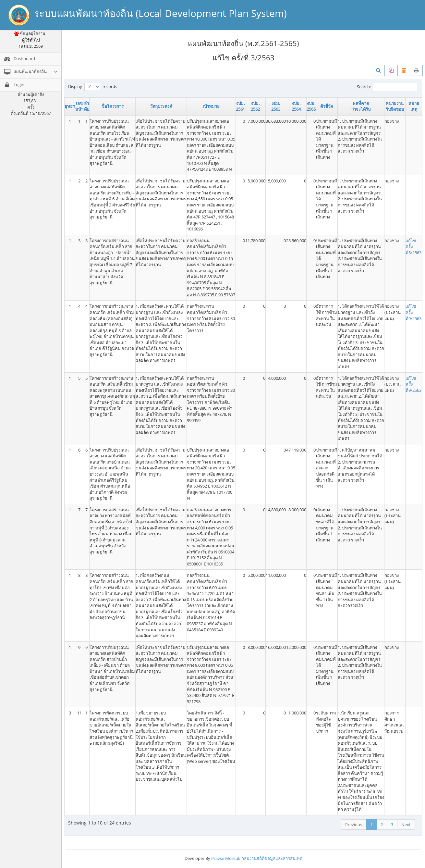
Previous (354, 825)
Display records (93, 87)
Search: (387, 87)
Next (406, 825)
